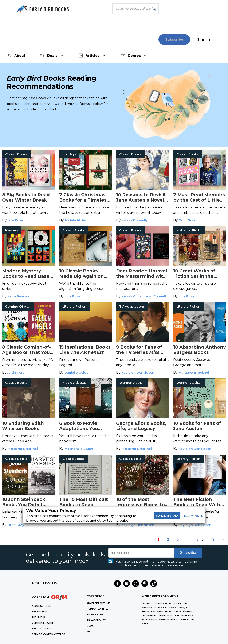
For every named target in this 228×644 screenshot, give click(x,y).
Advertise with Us (98, 603)
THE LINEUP (38, 617)
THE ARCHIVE (39, 612)
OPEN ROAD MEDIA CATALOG (48, 634)
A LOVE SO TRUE (41, 606)
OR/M (90, 626)
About (16, 56)
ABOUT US (93, 632)
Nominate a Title (97, 609)
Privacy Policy (96, 620)
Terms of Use (95, 615)
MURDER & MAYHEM (43, 623)
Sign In (204, 39)
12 (213, 540)
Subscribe (174, 39)
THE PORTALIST (41, 629)
